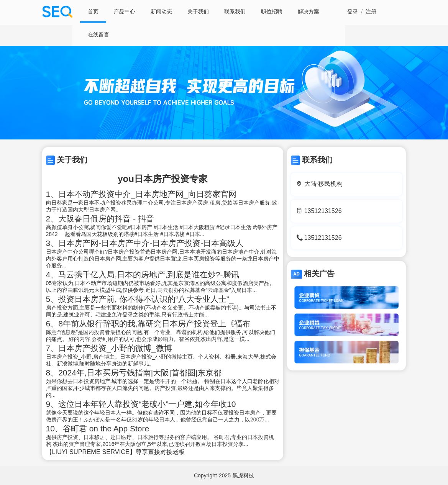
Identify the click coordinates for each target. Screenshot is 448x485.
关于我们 (198, 11)
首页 (93, 11)
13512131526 (323, 211)
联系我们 (235, 11)
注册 (371, 11)
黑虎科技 (243, 475)
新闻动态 (161, 11)
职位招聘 (272, 11)
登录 (353, 11)
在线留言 (98, 34)
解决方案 (309, 11)
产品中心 (125, 11)
